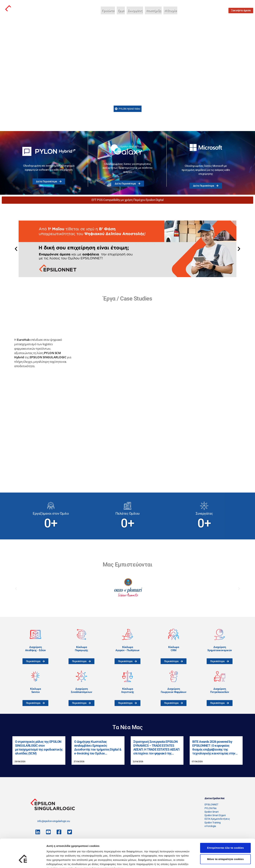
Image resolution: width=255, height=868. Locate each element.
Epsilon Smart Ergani (215, 815)
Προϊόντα (108, 10)
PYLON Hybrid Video (127, 109)
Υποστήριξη (153, 10)
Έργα (121, 10)
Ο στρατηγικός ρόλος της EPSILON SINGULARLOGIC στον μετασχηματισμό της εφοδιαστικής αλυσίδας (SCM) (39, 747)
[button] (16, 249)
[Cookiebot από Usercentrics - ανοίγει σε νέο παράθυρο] (23, 861)
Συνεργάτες (135, 10)
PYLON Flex (211, 808)
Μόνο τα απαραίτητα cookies (226, 837)
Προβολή (201, 861)
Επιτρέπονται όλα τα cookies (225, 826)
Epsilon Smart (212, 812)
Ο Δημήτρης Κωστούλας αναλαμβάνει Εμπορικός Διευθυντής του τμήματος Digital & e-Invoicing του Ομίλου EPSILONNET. (98, 747)
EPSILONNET (211, 805)
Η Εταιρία (170, 10)
